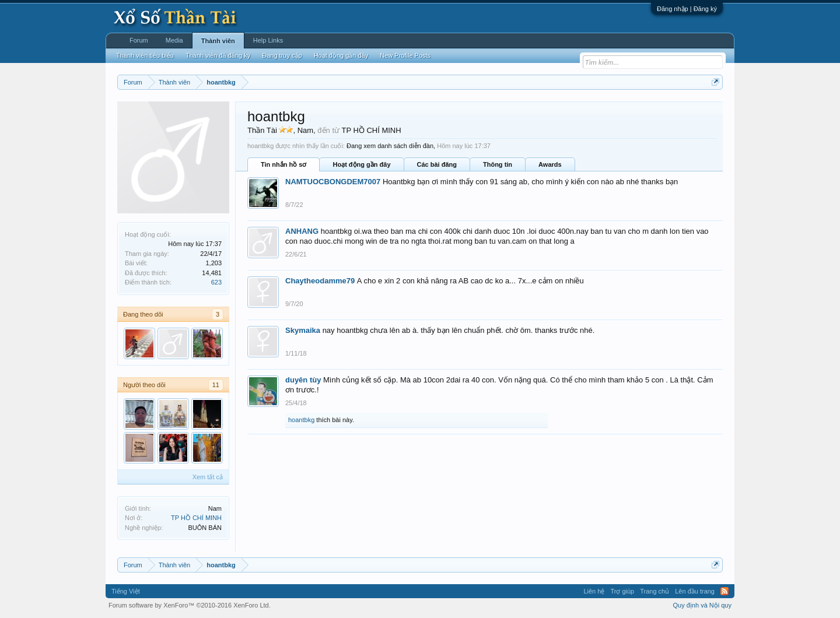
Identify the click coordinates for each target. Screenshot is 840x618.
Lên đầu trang (695, 591)
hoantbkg (301, 420)
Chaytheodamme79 (320, 281)
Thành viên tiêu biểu (145, 55)
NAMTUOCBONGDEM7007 (333, 182)
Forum (139, 40)
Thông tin (498, 164)
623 (216, 282)
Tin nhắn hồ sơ (283, 164)
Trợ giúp (622, 591)
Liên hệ (594, 591)
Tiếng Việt (126, 591)
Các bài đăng (437, 164)
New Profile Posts (405, 55)
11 (216, 385)
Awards (550, 164)
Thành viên (218, 41)
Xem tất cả (208, 477)
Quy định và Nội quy (703, 605)
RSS (724, 591)
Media (174, 40)
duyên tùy (303, 380)
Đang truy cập (282, 55)
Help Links (268, 40)
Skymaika (303, 330)
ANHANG (302, 231)
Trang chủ (654, 591)
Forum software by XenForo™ (190, 605)
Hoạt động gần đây (361, 164)
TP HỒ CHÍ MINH (196, 518)
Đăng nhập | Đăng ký (687, 9)
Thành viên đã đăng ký (218, 55)
